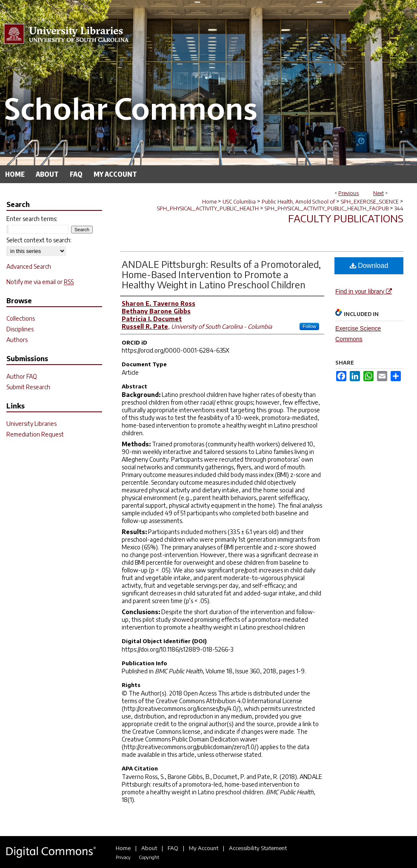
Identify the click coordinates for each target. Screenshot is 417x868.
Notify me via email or (40, 282)
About (149, 848)
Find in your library (364, 291)
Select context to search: (39, 240)
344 (399, 208)
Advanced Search (29, 266)
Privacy (123, 857)
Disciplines (20, 329)
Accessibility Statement (258, 848)
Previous (348, 193)
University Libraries (31, 424)
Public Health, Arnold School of (298, 202)
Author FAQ (22, 376)
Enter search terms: (32, 219)
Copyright (149, 857)
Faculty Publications (346, 218)
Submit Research (28, 387)
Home (209, 202)
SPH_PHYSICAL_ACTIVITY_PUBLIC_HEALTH (208, 208)
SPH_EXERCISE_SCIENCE (370, 202)
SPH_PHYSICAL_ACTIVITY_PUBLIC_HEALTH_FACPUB (327, 208)
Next (378, 193)
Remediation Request (35, 434)
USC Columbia (239, 202)
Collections (21, 318)
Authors (17, 340)
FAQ (173, 848)
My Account (204, 848)
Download (369, 266)
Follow (309, 326)
